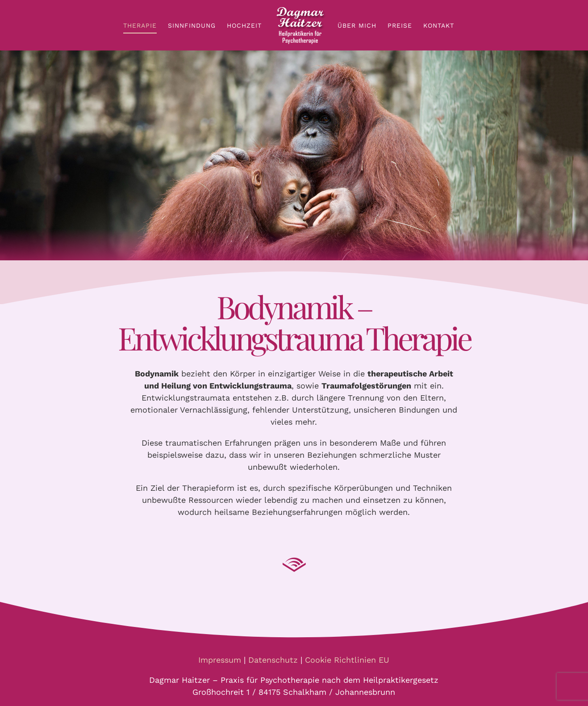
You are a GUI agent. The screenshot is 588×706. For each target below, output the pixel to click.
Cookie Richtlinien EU (347, 660)
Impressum (220, 660)
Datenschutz (273, 660)
